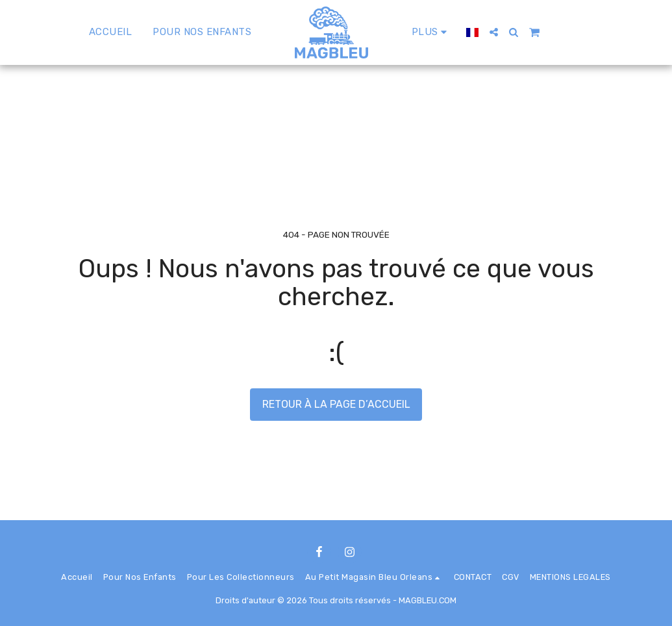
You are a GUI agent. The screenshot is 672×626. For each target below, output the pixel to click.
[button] (494, 32)
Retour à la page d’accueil (336, 404)
